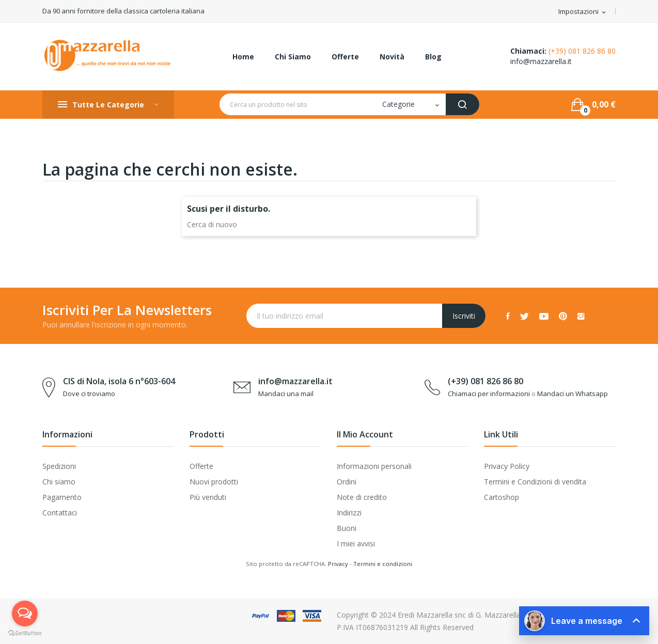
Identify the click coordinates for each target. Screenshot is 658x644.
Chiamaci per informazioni (489, 394)
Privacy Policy (507, 466)
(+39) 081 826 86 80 (582, 51)
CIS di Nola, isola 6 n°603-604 (119, 381)
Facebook (508, 316)
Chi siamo (59, 482)
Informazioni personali (374, 466)
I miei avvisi (356, 544)
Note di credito (362, 497)
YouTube (544, 316)
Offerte (201, 466)
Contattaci (60, 513)
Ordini (347, 482)
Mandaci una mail (286, 394)
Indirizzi (349, 513)
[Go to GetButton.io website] (25, 633)
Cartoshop (502, 497)
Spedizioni (59, 466)
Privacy (338, 564)
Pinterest (563, 316)
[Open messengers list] (25, 614)
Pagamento (62, 497)
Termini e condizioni (383, 564)
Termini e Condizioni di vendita (535, 482)
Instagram (581, 316)
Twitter (524, 316)
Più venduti (208, 497)
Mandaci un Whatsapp (573, 394)
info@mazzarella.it (541, 61)
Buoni (347, 528)
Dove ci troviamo (89, 394)
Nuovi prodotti (214, 482)
